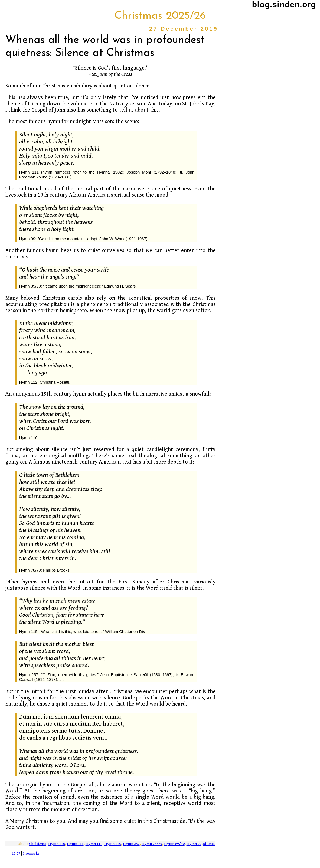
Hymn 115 (113, 844)
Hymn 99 (194, 844)
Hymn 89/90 (174, 844)
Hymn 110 (57, 844)
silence (209, 844)
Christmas (38, 844)
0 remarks (31, 854)
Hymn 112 (94, 844)
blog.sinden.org (284, 4)
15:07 (16, 854)
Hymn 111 (75, 844)
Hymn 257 (131, 844)
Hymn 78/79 (152, 844)
